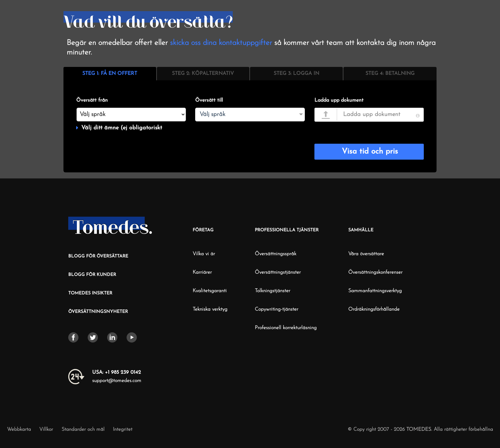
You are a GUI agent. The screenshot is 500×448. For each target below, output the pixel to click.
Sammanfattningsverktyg (375, 291)
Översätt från (92, 100)
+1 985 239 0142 (117, 372)
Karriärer (202, 272)
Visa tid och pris (370, 152)
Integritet (123, 430)
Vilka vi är (204, 254)
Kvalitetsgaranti (210, 291)
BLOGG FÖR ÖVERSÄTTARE (98, 256)
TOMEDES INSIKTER (90, 293)
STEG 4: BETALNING (390, 74)
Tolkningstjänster (272, 291)
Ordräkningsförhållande (374, 309)
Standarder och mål (83, 430)
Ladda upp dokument (339, 100)
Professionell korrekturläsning (286, 328)
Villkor (47, 430)
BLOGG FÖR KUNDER (92, 275)
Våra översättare (366, 254)
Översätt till (209, 100)
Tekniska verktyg (210, 309)
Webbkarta (19, 430)
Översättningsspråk (276, 254)
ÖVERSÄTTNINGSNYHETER (98, 312)
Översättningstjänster (278, 272)
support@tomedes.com (117, 381)
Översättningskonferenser (375, 272)
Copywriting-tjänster (276, 309)
